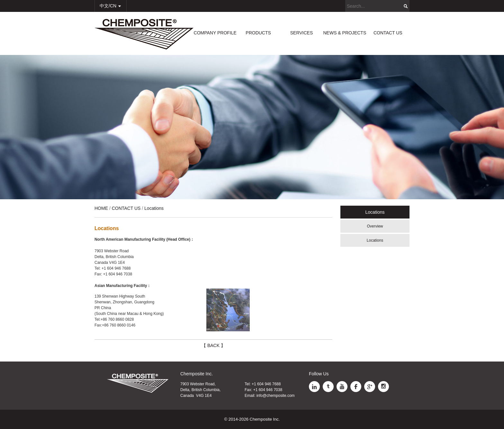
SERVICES (302, 33)
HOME (101, 208)
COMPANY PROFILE (215, 33)
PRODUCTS (258, 33)
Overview (375, 226)
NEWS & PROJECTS (345, 33)
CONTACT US (388, 33)
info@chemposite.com (276, 396)
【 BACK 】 (213, 345)
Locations (375, 240)
